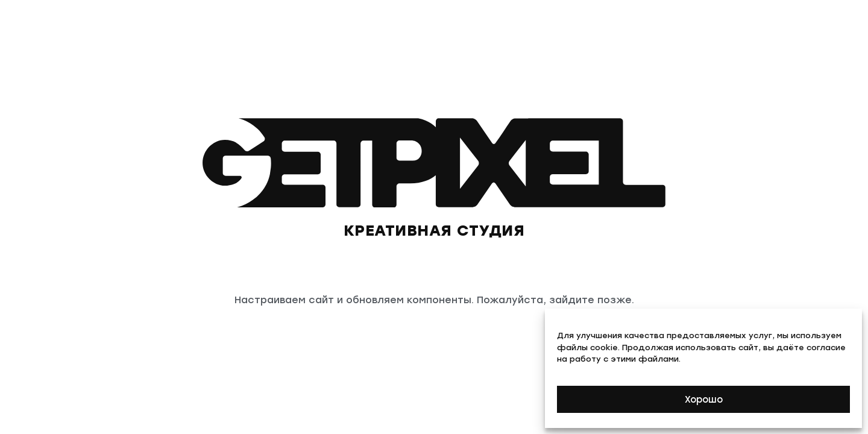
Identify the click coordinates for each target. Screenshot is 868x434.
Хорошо (704, 400)
